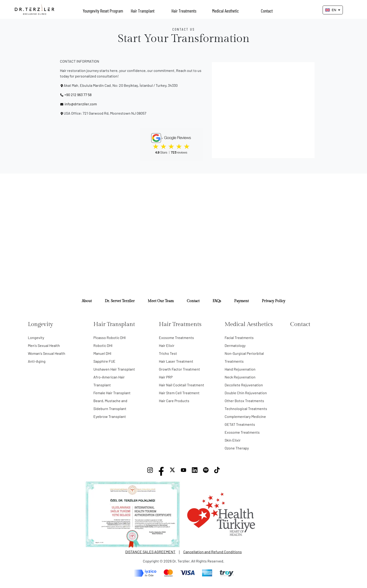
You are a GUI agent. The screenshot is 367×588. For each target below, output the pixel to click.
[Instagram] (150, 471)
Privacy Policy (274, 301)
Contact (267, 11)
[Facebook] (161, 471)
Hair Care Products (174, 401)
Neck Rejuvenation (240, 377)
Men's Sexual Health (44, 345)
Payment (241, 301)
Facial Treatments (239, 338)
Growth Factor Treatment (179, 369)
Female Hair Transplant (112, 393)
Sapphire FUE (104, 361)
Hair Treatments (184, 11)
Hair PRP (166, 377)
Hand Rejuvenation (240, 369)
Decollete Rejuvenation (244, 385)
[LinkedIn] (195, 471)
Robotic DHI (103, 345)
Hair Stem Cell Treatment (179, 393)
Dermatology (235, 345)
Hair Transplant (143, 11)
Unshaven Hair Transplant (114, 369)
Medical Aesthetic (225, 11)
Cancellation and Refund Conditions (213, 552)
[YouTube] (183, 471)
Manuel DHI (102, 353)
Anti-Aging (37, 361)
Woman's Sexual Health (47, 353)
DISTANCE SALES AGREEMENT (150, 552)
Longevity (36, 338)
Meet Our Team (161, 301)
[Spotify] (206, 471)
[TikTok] (217, 471)
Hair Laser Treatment (176, 361)
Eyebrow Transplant (110, 416)
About (87, 301)
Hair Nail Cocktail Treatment (182, 385)
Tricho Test (168, 353)
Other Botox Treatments (244, 401)
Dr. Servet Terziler (120, 301)
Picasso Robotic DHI (110, 338)
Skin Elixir (233, 440)
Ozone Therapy (237, 448)
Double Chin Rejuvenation (246, 393)
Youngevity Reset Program (102, 11)
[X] (172, 471)
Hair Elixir (167, 345)
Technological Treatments (246, 409)
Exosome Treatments (176, 338)
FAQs (217, 301)
